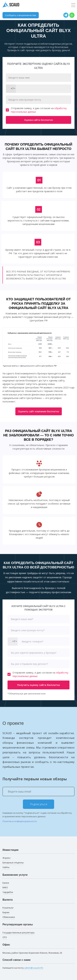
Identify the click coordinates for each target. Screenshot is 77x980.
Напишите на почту (23, 968)
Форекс (7, 858)
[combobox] (11, 89)
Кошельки (8, 908)
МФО (5, 887)
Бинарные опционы (13, 863)
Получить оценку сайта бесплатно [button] (39, 685)
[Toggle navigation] (73, 5)
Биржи (6, 912)
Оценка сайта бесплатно (39, 120)
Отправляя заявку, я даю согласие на (36, 110)
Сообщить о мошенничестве (21, 15)
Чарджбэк (8, 892)
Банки (6, 883)
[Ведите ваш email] (38, 791)
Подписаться (39, 804)
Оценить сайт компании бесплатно (39, 411)
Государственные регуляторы (19, 933)
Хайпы (6, 867)
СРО (5, 937)
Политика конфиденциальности (20, 821)
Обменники (9, 917)
